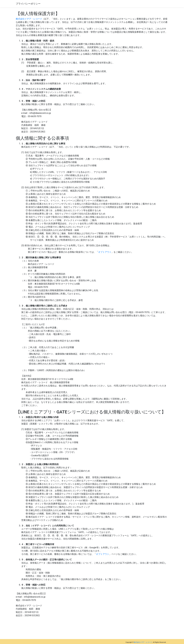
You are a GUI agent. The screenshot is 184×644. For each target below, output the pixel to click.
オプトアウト (105, 252)
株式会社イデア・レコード (29, 19)
